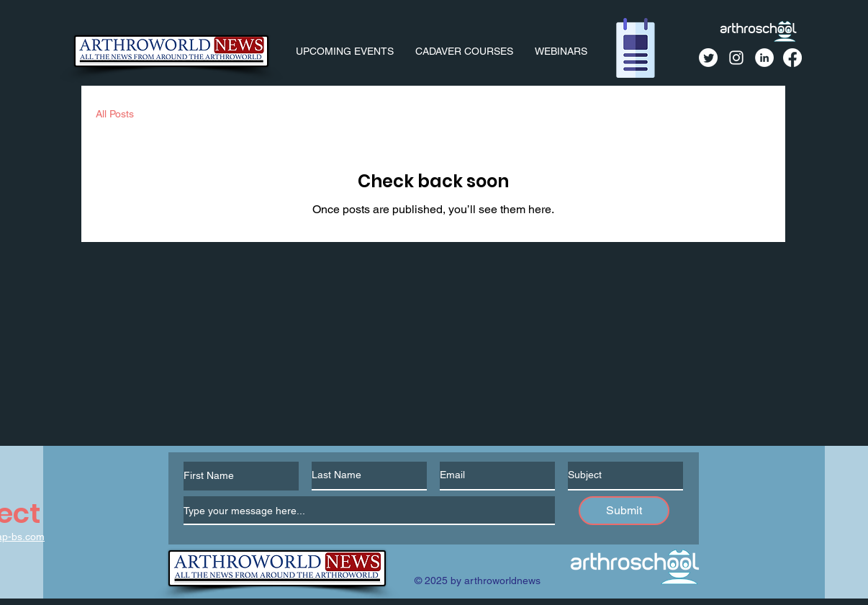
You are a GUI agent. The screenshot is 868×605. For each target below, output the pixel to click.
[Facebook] (792, 58)
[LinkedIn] (764, 58)
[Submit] (624, 511)
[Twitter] (708, 58)
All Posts (115, 114)
